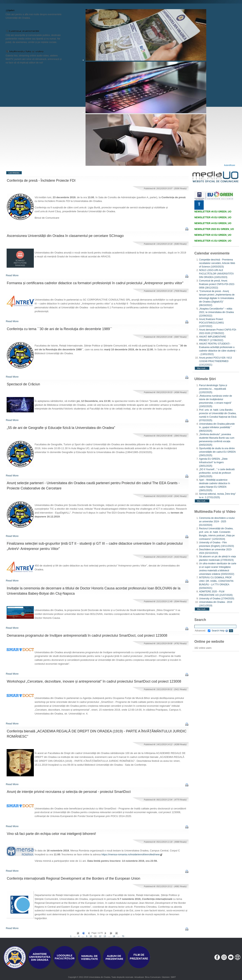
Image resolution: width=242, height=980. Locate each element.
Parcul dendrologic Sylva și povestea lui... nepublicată (213, 389)
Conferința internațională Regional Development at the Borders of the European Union (73, 878)
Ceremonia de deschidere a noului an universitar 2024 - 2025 (217, 522)
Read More (12, 275)
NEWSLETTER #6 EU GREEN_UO (213, 212)
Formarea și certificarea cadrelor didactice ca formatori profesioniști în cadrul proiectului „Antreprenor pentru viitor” (95, 283)
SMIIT (173, 977)
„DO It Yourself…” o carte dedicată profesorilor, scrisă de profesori (217, 473)
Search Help (220, 631)
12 (100, 936)
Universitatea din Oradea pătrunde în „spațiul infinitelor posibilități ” (217, 427)
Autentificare (230, 165)
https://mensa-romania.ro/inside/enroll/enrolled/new (132, 854)
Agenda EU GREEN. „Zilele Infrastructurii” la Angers (213, 462)
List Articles (14, 173)
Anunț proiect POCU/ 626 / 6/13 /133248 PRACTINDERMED (215, 361)
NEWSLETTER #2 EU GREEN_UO (213, 235)
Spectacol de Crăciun (23, 384)
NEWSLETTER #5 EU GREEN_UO (213, 217)
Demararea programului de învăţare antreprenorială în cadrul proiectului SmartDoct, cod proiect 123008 (87, 636)
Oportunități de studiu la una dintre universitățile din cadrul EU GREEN (217, 452)
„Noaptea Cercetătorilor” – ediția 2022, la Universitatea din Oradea (216, 312)
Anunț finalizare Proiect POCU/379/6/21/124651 (211, 323)
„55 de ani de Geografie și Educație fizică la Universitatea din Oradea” (61, 428)
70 (123, 936)
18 (114, 936)
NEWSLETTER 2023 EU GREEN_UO (214, 229)
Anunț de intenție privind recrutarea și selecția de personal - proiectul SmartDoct (69, 792)
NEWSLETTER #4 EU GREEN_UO (213, 223)
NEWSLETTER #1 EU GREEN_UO (213, 241)
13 (105, 936)
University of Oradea (217, 599)
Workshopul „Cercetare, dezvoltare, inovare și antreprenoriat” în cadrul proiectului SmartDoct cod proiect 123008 (94, 681)
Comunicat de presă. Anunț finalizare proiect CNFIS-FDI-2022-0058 (217, 284)
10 (91, 936)
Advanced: (203, 631)
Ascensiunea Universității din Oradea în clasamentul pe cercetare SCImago (65, 236)
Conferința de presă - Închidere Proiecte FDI (41, 181)
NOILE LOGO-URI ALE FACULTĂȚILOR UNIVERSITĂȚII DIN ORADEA (216, 274)
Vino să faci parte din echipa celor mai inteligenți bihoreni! (51, 834)
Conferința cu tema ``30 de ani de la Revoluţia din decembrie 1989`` (59, 329)
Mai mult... (202, 368)
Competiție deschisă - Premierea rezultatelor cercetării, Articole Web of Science (217, 263)
